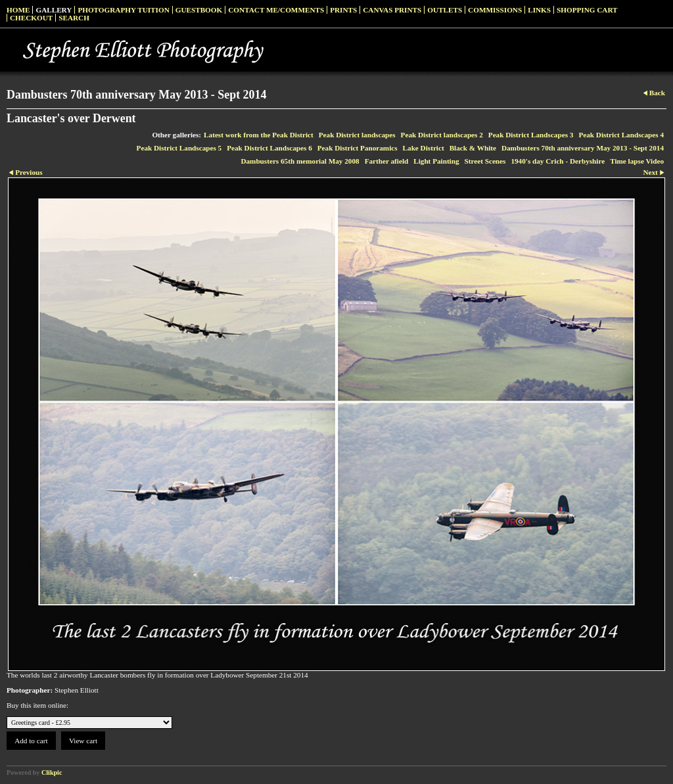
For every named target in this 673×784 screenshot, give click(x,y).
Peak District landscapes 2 (442, 135)
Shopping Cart (587, 10)
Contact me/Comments (276, 10)
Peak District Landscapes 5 (179, 148)
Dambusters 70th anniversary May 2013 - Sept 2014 (583, 148)
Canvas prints (392, 10)
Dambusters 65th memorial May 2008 (300, 161)
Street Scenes (485, 161)
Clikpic (52, 772)
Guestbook (199, 10)
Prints (343, 10)
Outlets (445, 10)
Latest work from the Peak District (259, 135)
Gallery (54, 10)
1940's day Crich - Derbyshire (558, 161)
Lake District (424, 148)
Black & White (473, 148)
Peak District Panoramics (358, 148)
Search (74, 18)
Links (539, 10)
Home (18, 10)
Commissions (495, 10)
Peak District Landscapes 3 (531, 135)
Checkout (31, 18)
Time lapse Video (637, 161)
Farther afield (387, 161)
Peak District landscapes (357, 135)
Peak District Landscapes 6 (269, 148)
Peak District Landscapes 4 (621, 135)
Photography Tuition (123, 10)
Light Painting (436, 161)
